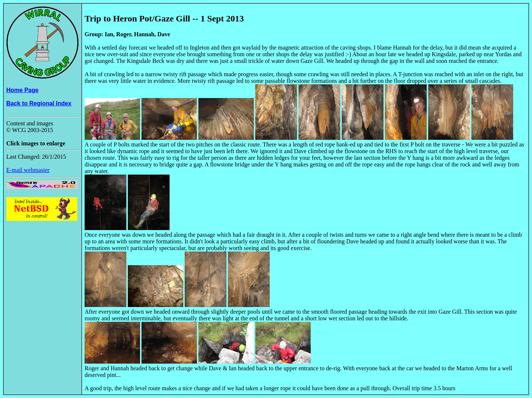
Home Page (22, 90)
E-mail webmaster (28, 170)
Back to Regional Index (39, 103)
